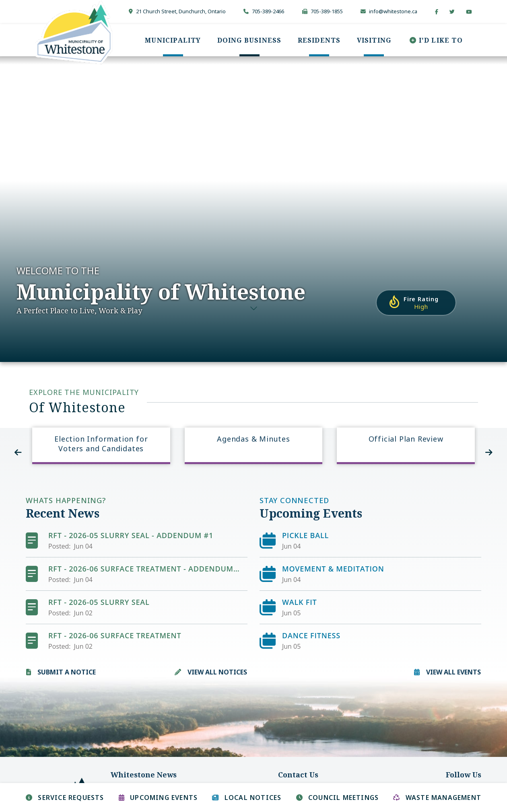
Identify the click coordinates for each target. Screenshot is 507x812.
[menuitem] (173, 40)
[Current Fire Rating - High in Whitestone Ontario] (416, 303)
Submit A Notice (67, 672)
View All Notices (217, 672)
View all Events (453, 672)
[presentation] (18, 452)
